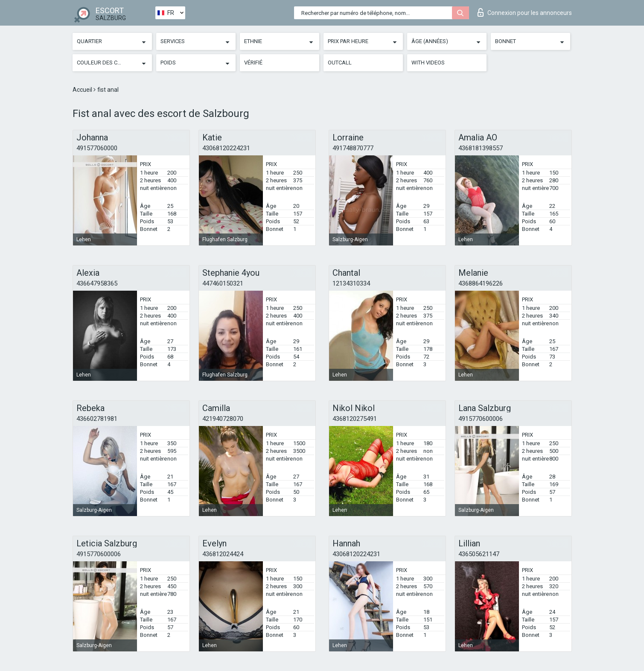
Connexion (525, 12)
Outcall (340, 63)
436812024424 (223, 554)
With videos (428, 63)
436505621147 (479, 554)
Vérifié (253, 63)
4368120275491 (355, 419)
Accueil (83, 90)
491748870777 (353, 148)
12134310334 (351, 283)
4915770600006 (481, 419)
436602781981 (97, 419)
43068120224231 (226, 148)
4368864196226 (481, 283)
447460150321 (223, 283)
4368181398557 (481, 148)
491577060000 (97, 148)
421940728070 (223, 419)
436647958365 (97, 283)
